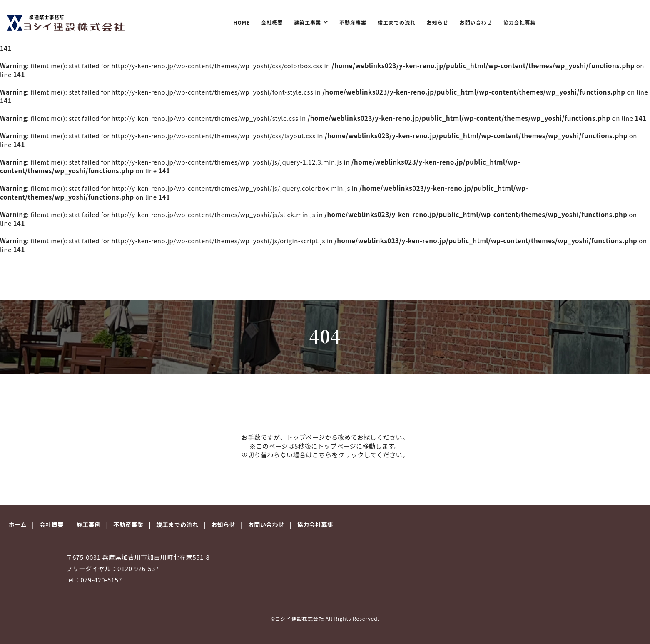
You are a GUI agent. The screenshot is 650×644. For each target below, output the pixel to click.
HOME (242, 22)
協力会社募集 (520, 22)
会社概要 (272, 22)
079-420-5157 (101, 580)
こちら (322, 455)
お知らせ (438, 22)
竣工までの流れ (397, 22)
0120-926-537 (138, 568)
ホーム (18, 524)
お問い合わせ (476, 22)
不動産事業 (353, 22)
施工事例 (88, 524)
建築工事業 (308, 22)
